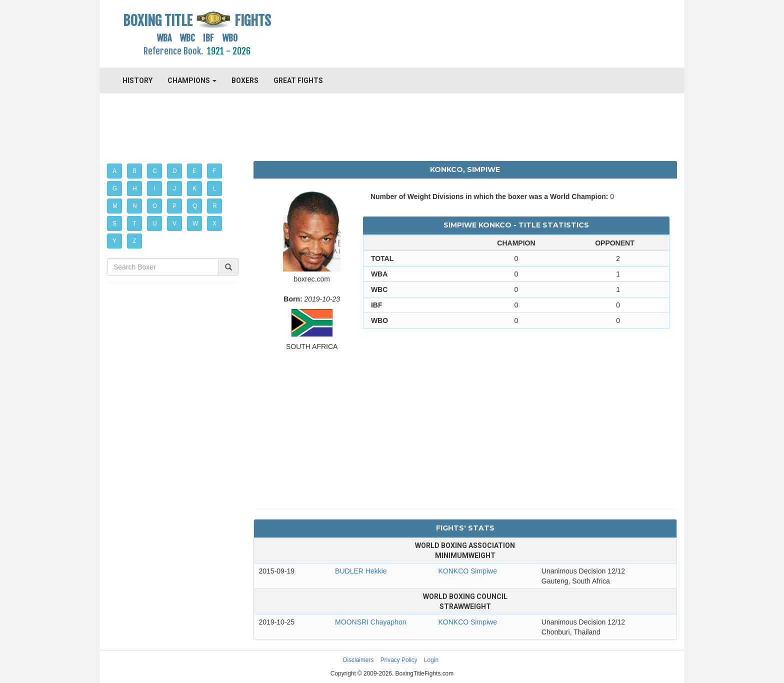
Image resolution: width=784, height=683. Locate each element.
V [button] (174, 223)
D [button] (175, 171)
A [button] (114, 171)
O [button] (155, 206)
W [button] (195, 223)
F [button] (214, 171)
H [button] (135, 188)
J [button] (174, 188)
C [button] (155, 171)
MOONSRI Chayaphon (370, 622)
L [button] (215, 188)
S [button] (114, 223)
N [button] (135, 206)
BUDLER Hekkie (361, 571)
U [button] (155, 223)
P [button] (174, 206)
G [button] (115, 188)
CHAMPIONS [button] (192, 80)
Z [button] (134, 241)
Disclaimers (358, 660)
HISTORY (137, 80)
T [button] (134, 223)
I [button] (154, 188)
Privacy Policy (399, 660)
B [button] (134, 171)
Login (431, 660)
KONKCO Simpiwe (467, 571)
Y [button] (114, 241)
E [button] (194, 171)
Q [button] (195, 206)
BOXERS (245, 80)
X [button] (214, 223)
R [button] (215, 206)
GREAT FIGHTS (298, 80)
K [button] (194, 188)
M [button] (115, 206)
